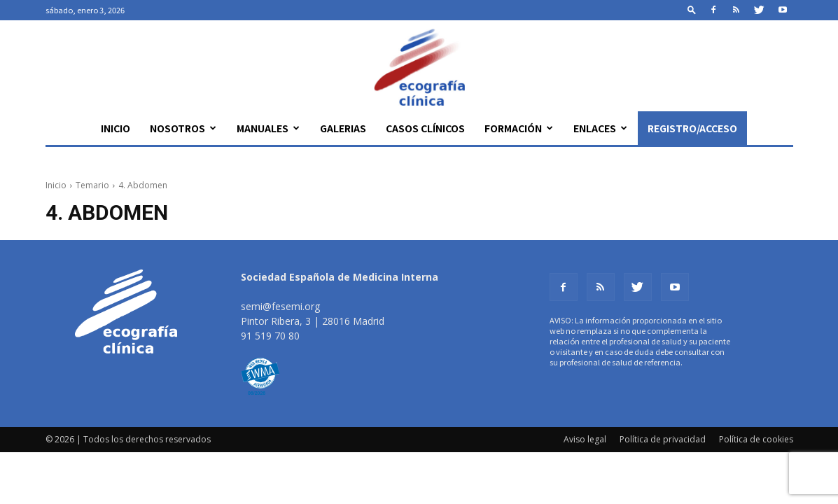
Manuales (268, 128)
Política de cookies (756, 439)
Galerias (343, 128)
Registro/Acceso (692, 128)
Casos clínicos (425, 128)
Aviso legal (585, 439)
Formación (519, 128)
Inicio (116, 128)
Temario (92, 185)
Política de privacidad (663, 439)
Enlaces (600, 128)
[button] (692, 9)
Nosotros (183, 128)
